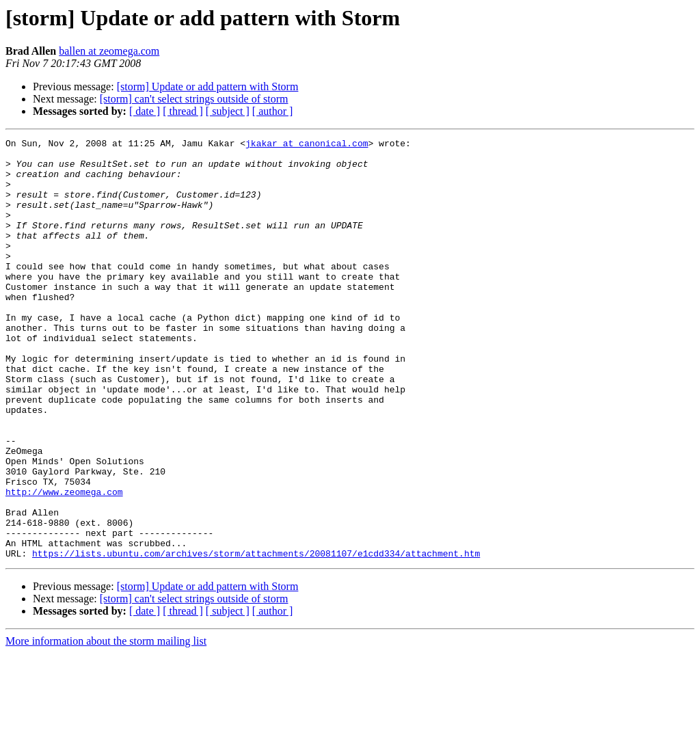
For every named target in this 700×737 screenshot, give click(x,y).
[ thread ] (183, 111)
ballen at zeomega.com (109, 51)
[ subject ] (228, 111)
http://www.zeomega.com (64, 563)
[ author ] (273, 111)
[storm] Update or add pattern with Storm (208, 86)
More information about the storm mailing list (106, 725)
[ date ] (145, 111)
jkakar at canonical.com (307, 145)
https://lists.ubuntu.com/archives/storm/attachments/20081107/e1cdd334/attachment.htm (256, 637)
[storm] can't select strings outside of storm (194, 99)
